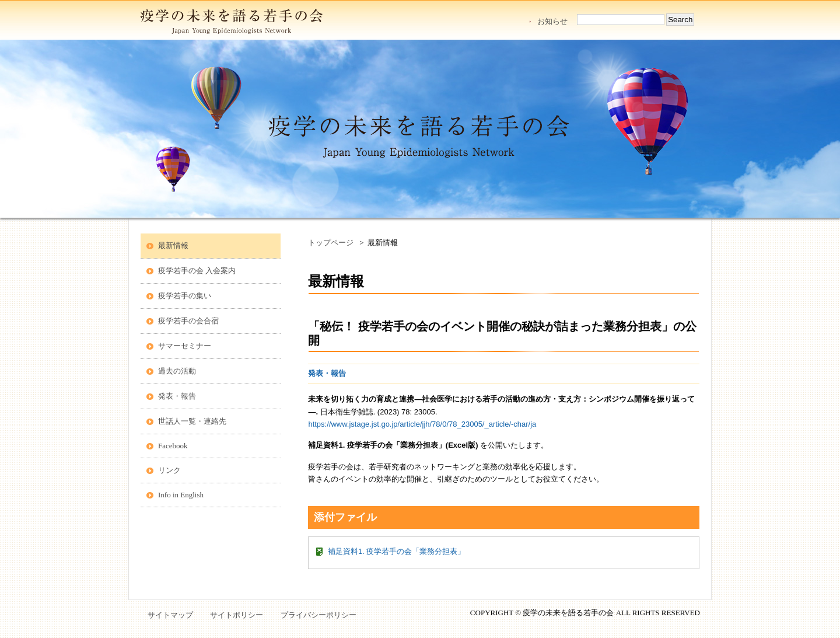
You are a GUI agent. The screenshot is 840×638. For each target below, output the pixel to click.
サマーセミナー (185, 346)
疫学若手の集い (185, 296)
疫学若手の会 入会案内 (197, 271)
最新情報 (173, 245)
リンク (169, 470)
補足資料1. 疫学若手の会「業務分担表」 (396, 551)
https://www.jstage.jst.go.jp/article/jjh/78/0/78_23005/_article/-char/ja (422, 424)
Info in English (181, 495)
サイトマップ (170, 615)
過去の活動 (177, 371)
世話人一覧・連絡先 (192, 421)
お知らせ (552, 21)
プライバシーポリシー (318, 615)
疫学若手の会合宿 (188, 321)
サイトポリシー (237, 615)
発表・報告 (177, 396)
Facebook (173, 446)
